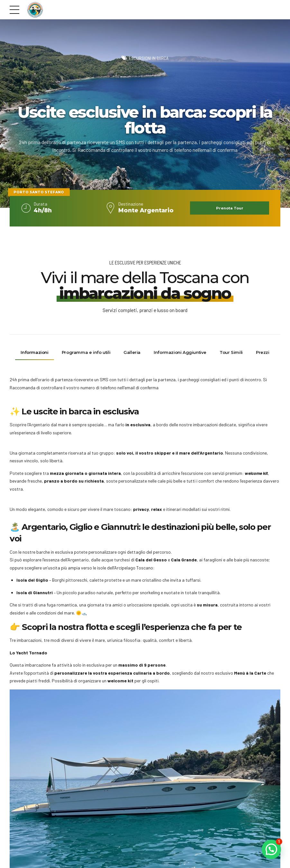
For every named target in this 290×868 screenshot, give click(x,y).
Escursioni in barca (149, 58)
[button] (271, 849)
